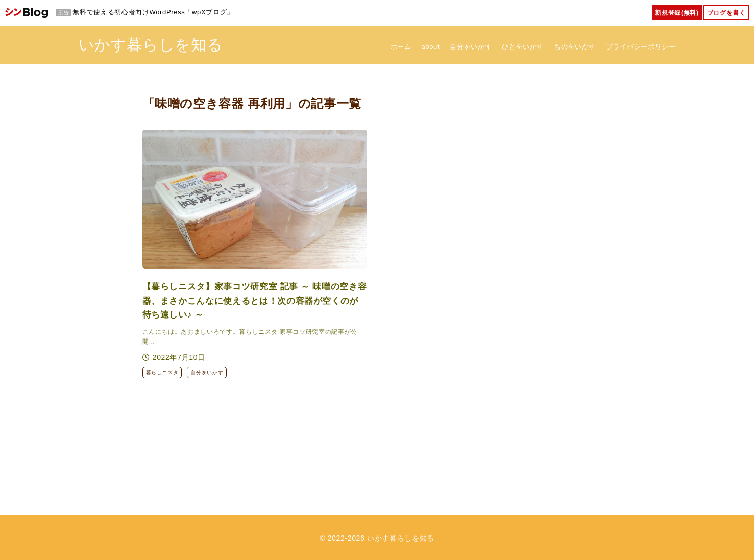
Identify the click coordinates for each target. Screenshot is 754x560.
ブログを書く (726, 13)
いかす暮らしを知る (151, 44)
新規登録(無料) (677, 13)
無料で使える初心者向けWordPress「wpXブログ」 (153, 12)
